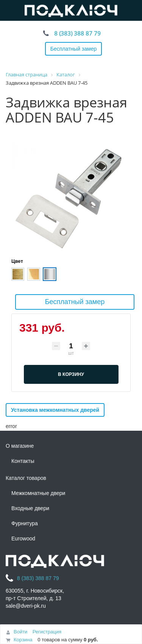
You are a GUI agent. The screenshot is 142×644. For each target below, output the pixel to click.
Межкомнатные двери (38, 493)
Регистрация (47, 632)
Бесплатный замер (74, 49)
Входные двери (30, 508)
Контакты (23, 461)
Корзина (23, 640)
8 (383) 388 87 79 (77, 33)
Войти (20, 632)
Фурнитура (25, 523)
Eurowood (23, 538)
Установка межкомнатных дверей (55, 410)
